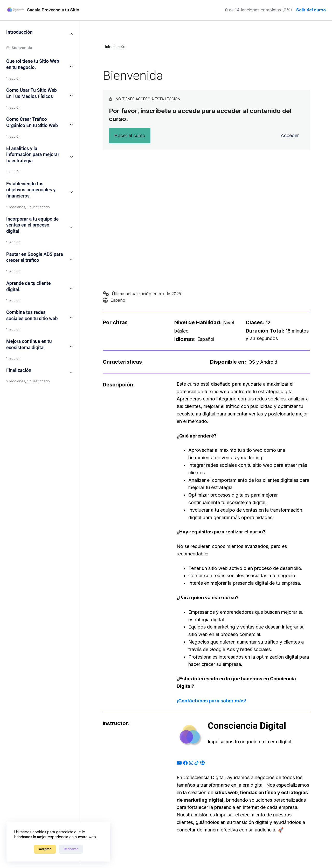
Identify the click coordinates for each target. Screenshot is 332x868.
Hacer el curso (130, 135)
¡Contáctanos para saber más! (211, 701)
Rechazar (71, 849)
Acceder (290, 135)
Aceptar (45, 849)
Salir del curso (311, 10)
